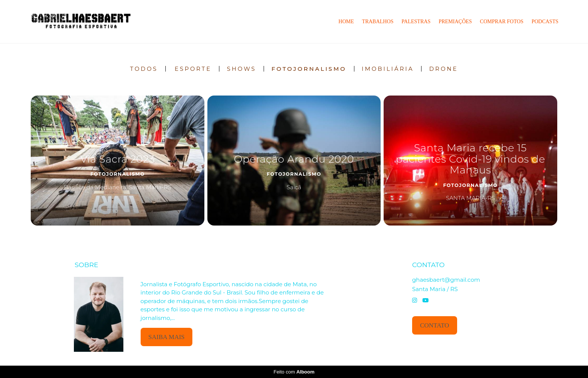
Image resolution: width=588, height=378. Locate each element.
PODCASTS (545, 22)
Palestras (416, 22)
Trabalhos (378, 22)
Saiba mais (167, 337)
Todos (144, 69)
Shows (241, 69)
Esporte (193, 69)
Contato (435, 325)
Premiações (455, 22)
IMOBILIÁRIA (388, 69)
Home (346, 22)
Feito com (294, 372)
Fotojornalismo (309, 69)
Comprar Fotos (502, 22)
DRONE (443, 69)
